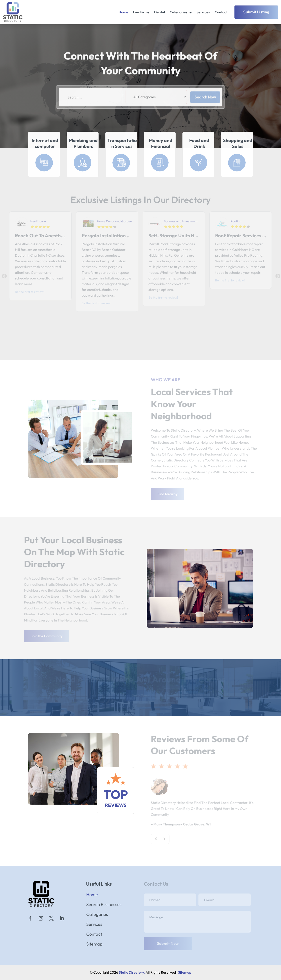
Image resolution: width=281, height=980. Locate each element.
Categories (178, 12)
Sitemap (94, 945)
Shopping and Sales (238, 143)
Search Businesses (104, 905)
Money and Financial (161, 143)
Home (123, 12)
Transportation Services (122, 143)
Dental (159, 12)
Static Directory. (132, 972)
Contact (221, 12)
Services (203, 12)
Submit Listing (256, 12)
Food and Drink (199, 143)
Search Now (205, 107)
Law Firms (141, 12)
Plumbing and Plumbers (83, 143)
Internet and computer (45, 143)
